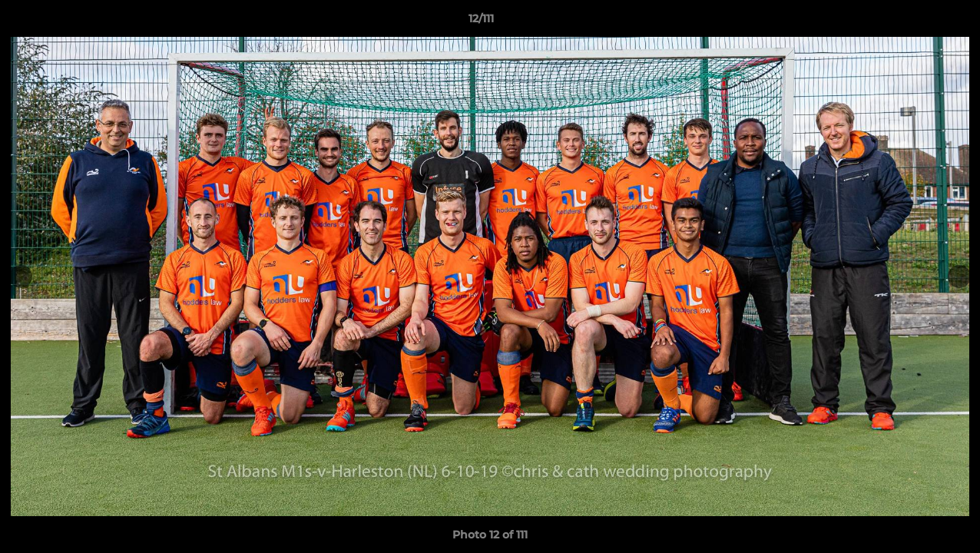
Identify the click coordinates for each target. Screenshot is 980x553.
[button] (915, 22)
